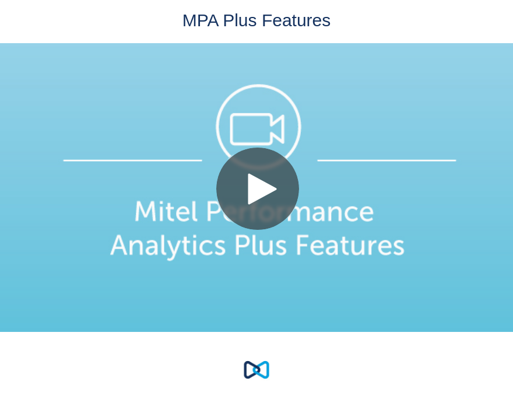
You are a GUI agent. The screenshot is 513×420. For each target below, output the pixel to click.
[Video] (256, 188)
